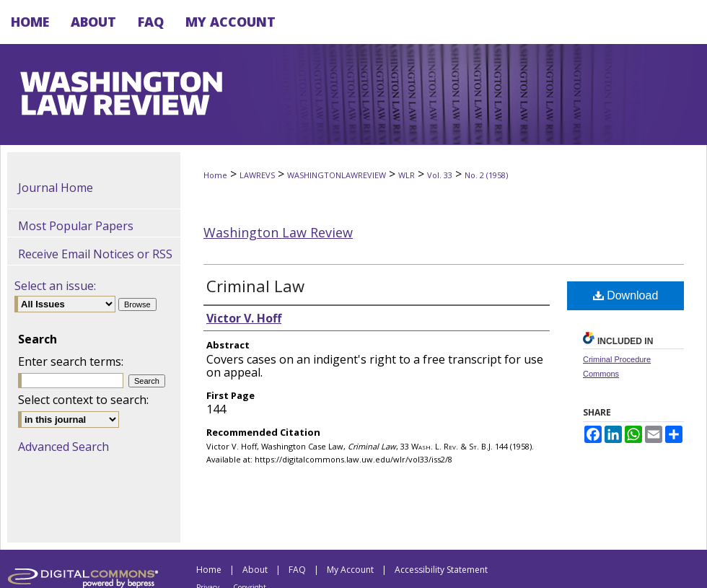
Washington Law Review (278, 232)
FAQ (297, 570)
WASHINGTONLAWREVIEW (337, 175)
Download (626, 295)
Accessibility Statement (441, 570)
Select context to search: (83, 400)
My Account (350, 570)
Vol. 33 (440, 175)
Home (215, 175)
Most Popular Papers (76, 226)
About (255, 570)
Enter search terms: (71, 361)
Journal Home (56, 188)
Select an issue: (55, 286)
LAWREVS (257, 175)
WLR (407, 175)
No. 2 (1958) (486, 175)
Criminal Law (255, 286)
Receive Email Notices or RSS (95, 254)
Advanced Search (63, 447)
